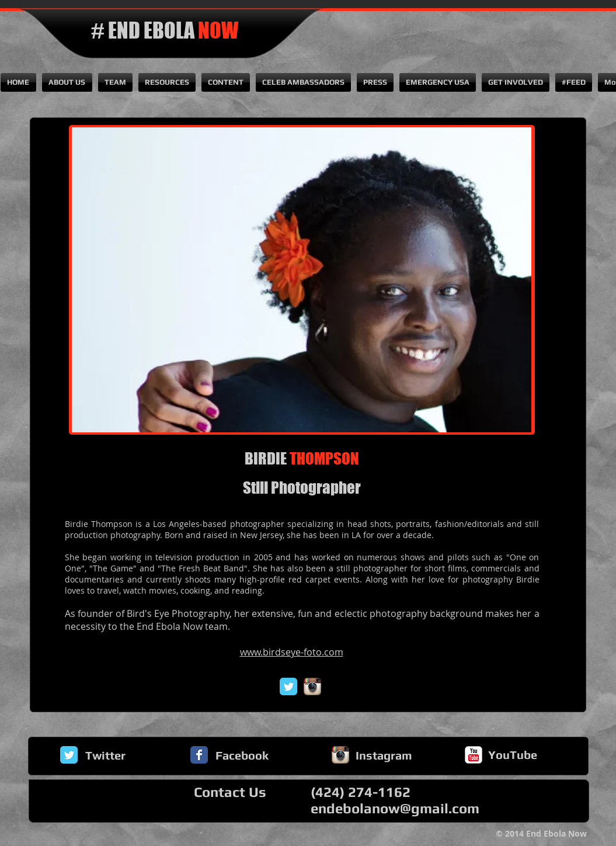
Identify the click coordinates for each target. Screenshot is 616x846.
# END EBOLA (165, 30)
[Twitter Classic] (288, 686)
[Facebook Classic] (199, 755)
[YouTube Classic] (474, 755)
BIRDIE (302, 458)
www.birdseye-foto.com (292, 652)
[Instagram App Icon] (312, 686)
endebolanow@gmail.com (395, 808)
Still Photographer (302, 488)
